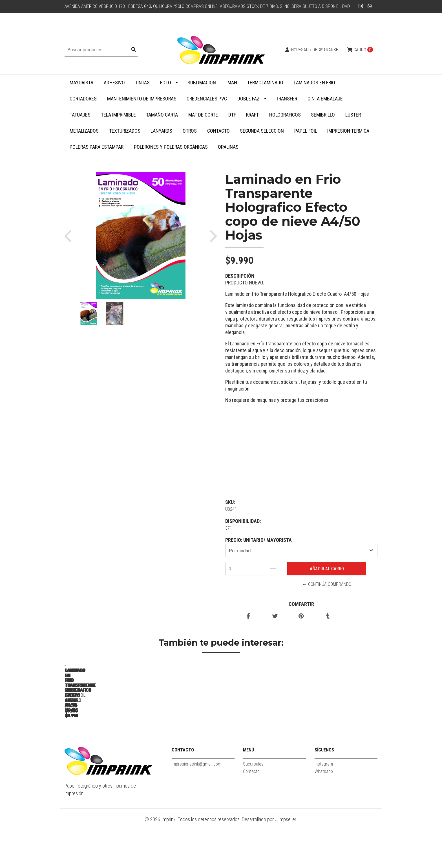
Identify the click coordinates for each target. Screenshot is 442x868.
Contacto (218, 131)
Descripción (240, 276)
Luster (353, 115)
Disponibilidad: (243, 521)
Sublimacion (202, 83)
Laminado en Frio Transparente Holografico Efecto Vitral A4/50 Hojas (262, 750)
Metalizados (84, 131)
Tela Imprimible (118, 115)
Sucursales (253, 809)
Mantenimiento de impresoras (142, 99)
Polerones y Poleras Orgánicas (171, 147)
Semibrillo (323, 115)
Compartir (301, 604)
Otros (190, 131)
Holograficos (285, 115)
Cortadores (83, 99)
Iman (232, 83)
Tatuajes (80, 115)
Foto (166, 83)
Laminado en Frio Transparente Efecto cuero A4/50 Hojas (183, 747)
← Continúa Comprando (327, 584)
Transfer (287, 99)
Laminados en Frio (314, 83)
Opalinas (228, 147)
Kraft (252, 115)
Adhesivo (114, 83)
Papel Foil (306, 131)
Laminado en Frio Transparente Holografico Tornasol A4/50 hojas (341, 747)
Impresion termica (348, 131)
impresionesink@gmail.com (196, 809)
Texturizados (125, 131)
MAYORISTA (81, 83)
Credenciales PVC (207, 99)
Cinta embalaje (325, 99)
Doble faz (248, 99)
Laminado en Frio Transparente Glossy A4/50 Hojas (104, 747)
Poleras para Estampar (97, 147)
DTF (232, 115)
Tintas (142, 83)
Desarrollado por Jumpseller (269, 864)
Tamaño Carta (162, 115)
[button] (71, 236)
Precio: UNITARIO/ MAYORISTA (258, 540)
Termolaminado (265, 83)
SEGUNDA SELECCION (262, 131)
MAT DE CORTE (203, 115)
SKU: (230, 502)
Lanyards (161, 131)
